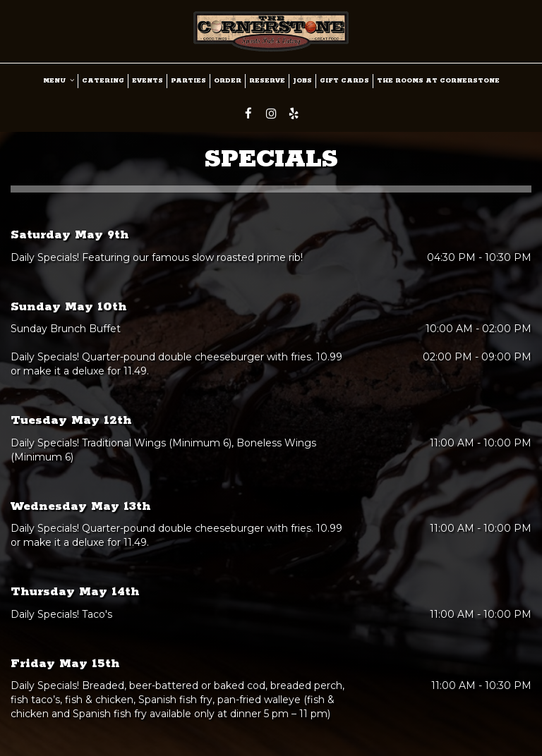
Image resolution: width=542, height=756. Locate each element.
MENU (59, 81)
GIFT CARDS (344, 81)
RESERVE (267, 81)
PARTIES (188, 81)
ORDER (228, 81)
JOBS (302, 81)
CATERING (103, 81)
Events (147, 81)
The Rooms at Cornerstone (438, 81)
